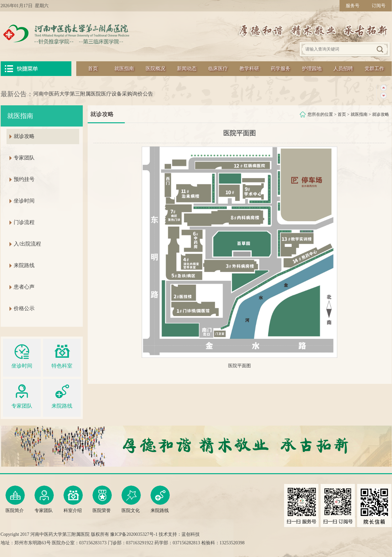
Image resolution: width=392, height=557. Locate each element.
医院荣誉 (102, 499)
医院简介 (15, 499)
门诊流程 (24, 222)
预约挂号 (24, 179)
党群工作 (374, 68)
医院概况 (155, 68)
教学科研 (249, 68)
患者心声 (24, 287)
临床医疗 (218, 68)
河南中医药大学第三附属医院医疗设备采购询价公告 (93, 94)
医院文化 (131, 499)
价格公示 (24, 308)
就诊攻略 (381, 114)
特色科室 (62, 355)
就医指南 (124, 68)
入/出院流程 (27, 244)
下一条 (383, 96)
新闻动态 (187, 68)
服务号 (353, 6)
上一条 (383, 88)
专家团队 (24, 158)
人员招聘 (343, 68)
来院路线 (24, 265)
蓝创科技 (191, 534)
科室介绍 (73, 499)
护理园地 (312, 68)
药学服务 (281, 68)
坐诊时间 (24, 201)
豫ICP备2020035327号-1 (134, 534)
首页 (93, 68)
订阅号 (379, 6)
